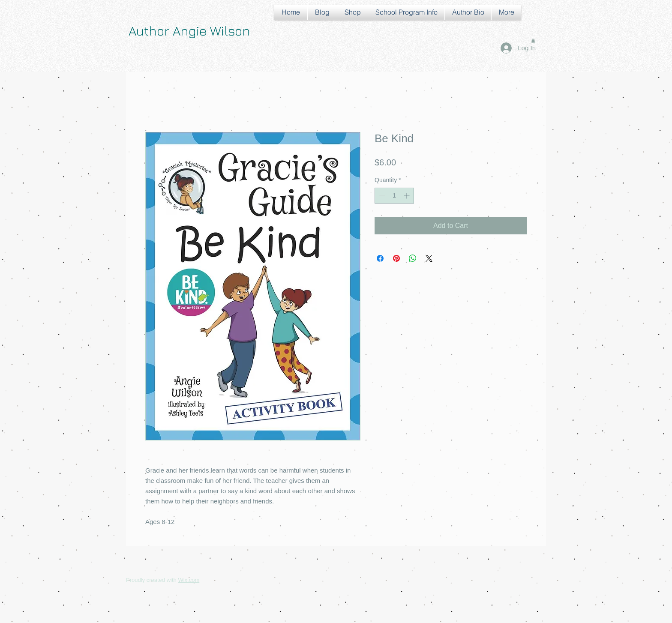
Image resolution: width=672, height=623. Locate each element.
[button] (533, 41)
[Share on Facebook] (380, 258)
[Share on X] (429, 258)
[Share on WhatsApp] (413, 258)
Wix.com (189, 580)
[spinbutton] (394, 196)
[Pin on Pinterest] (396, 258)
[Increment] (407, 196)
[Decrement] (381, 196)
